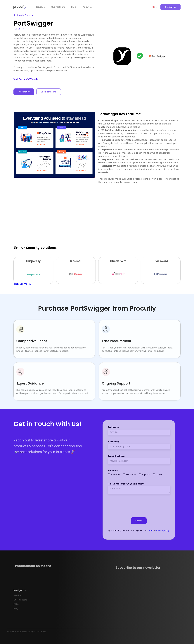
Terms (151, 530)
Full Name (114, 427)
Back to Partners (25, 15)
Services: (113, 471)
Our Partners (20, 605)
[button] (155, 7)
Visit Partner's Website (26, 79)
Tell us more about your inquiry (126, 484)
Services (40, 7)
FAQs (16, 609)
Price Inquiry (24, 95)
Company (114, 442)
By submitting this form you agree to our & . (139, 530)
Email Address (116, 456)
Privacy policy (163, 530)
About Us (88, 7)
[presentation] (139, 504)
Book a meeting (49, 95)
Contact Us (170, 7)
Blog (74, 7)
